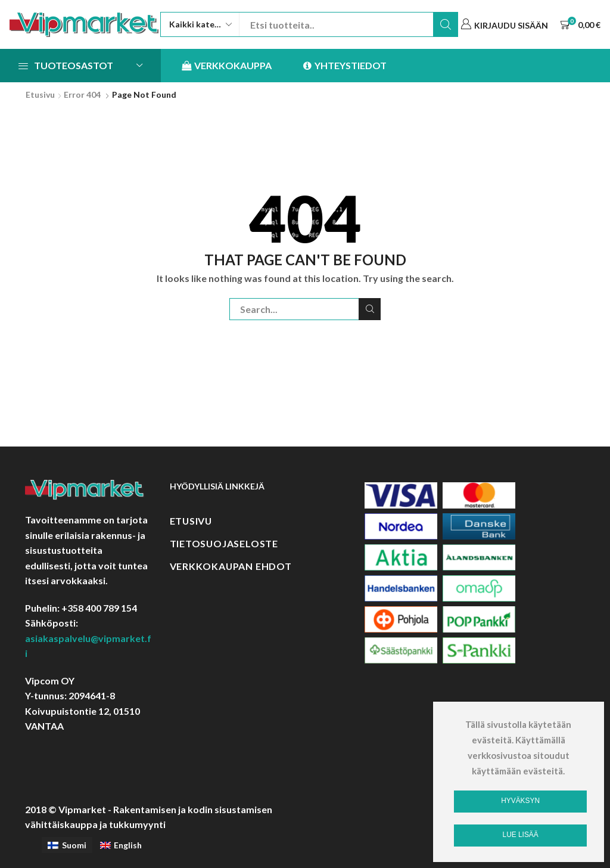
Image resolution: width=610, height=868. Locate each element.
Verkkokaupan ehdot (231, 566)
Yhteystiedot (345, 66)
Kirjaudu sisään (511, 25)
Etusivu (40, 94)
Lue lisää (521, 835)
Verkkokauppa (227, 66)
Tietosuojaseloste (224, 543)
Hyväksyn (520, 801)
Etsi (446, 24)
